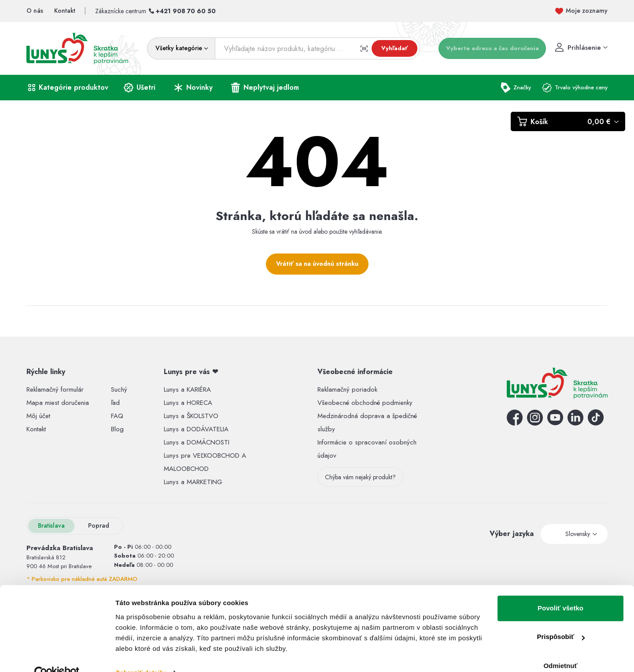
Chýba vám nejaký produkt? (360, 477)
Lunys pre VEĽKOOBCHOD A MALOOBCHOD (205, 462)
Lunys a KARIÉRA (187, 389)
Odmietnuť (560, 648)
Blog (117, 429)
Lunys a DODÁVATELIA (196, 429)
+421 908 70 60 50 (186, 11)
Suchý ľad (119, 396)
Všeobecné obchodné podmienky (365, 403)
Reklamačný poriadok (347, 389)
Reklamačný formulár (55, 389)
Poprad (99, 525)
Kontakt (36, 429)
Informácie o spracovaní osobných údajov (367, 449)
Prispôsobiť (561, 619)
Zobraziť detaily (140, 655)
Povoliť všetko (560, 590)
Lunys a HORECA (188, 403)
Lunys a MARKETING (193, 482)
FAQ (117, 416)
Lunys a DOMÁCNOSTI (197, 442)
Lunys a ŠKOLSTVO (191, 416)
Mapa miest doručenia (58, 403)
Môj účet (38, 416)
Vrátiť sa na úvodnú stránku (317, 264)
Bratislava (51, 525)
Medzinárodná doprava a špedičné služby (367, 422)
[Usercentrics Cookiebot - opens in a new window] (57, 655)
